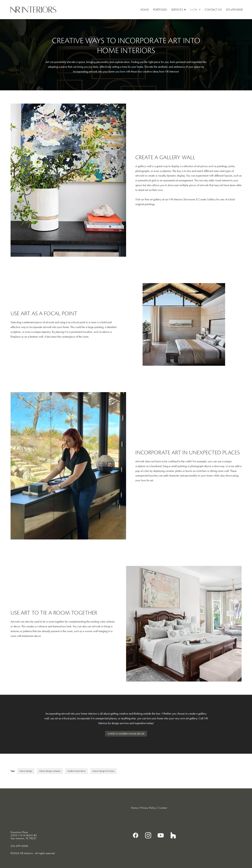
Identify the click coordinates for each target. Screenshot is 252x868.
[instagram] (148, 835)
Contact (163, 808)
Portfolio (160, 10)
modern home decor (76, 771)
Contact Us (213, 10)
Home (145, 10)
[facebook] (136, 835)
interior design (26, 771)
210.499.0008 (234, 10)
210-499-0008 (19, 846)
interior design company (50, 771)
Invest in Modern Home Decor (126, 734)
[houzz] (173, 835)
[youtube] (161, 835)
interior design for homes (103, 771)
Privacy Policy (148, 808)
